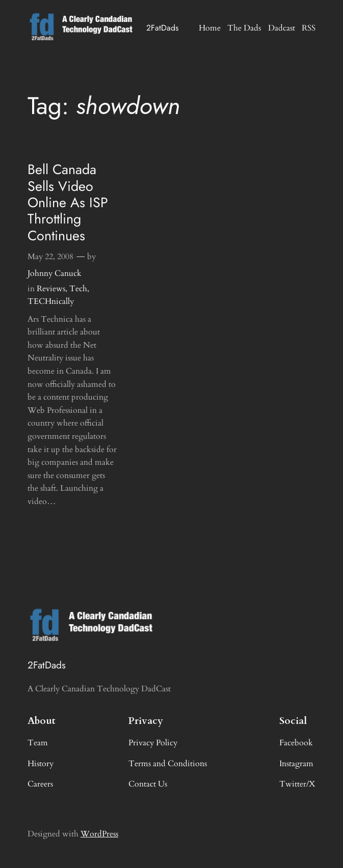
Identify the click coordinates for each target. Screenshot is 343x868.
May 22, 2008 (50, 257)
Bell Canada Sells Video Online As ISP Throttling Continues (68, 203)
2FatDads (162, 28)
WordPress (99, 834)
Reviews (51, 289)
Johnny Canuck (55, 273)
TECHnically (51, 301)
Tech (78, 289)
